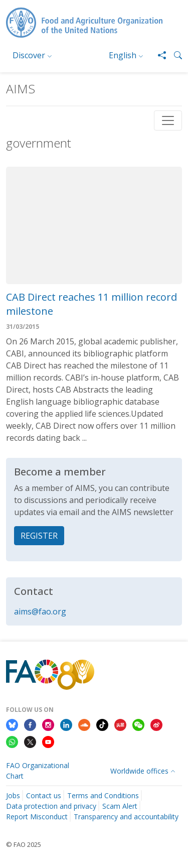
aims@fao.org (40, 611)
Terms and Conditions (103, 795)
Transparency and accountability (126, 817)
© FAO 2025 (24, 844)
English (123, 55)
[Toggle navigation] (168, 120)
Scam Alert (120, 806)
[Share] (158, 55)
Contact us (44, 795)
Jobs (13, 795)
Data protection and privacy (51, 806)
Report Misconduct (37, 817)
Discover (29, 55)
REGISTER (39, 536)
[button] (174, 55)
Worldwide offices (139, 771)
